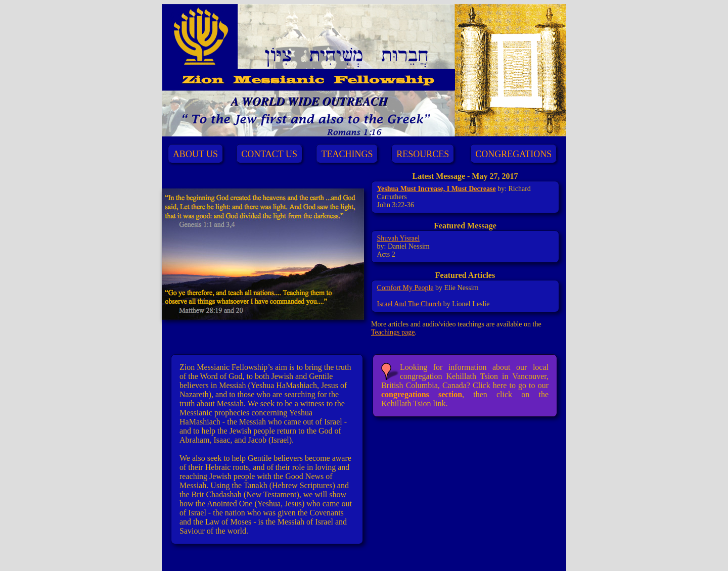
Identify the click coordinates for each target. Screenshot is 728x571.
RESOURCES (423, 154)
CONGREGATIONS (513, 154)
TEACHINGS (347, 154)
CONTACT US (269, 154)
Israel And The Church (409, 304)
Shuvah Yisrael (399, 238)
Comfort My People (405, 288)
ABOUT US (195, 154)
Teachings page (393, 332)
